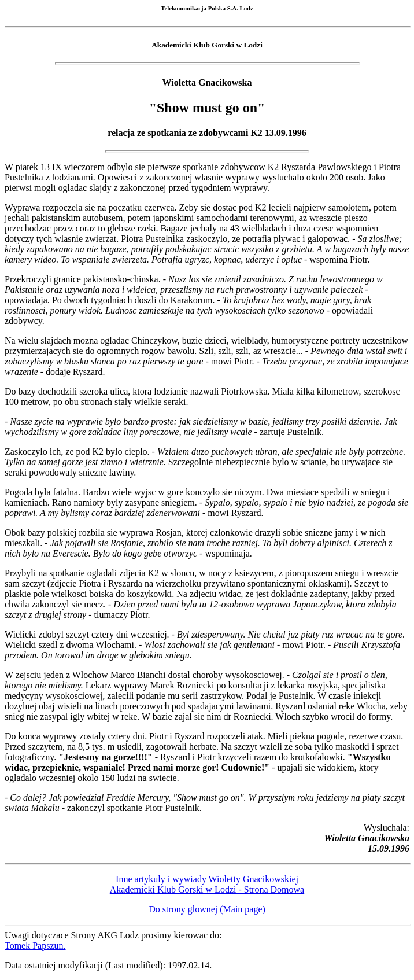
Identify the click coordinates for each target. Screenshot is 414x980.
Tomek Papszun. (35, 946)
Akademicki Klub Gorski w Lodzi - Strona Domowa (207, 889)
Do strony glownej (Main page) (207, 909)
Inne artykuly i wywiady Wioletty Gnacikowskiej (207, 879)
